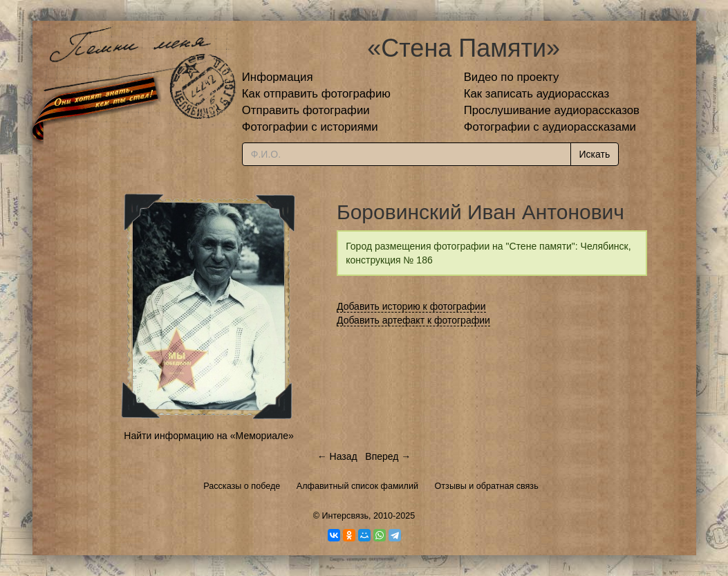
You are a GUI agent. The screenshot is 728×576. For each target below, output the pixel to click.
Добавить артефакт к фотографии (413, 320)
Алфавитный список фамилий (357, 486)
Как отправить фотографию (316, 94)
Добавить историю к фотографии (411, 306)
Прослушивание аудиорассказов (552, 110)
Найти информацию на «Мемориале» (208, 436)
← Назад (337, 456)
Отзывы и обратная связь (487, 486)
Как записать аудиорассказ (537, 94)
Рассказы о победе (242, 486)
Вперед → (388, 456)
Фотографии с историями (310, 127)
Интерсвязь (345, 516)
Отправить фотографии (306, 110)
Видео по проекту (512, 77)
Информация (278, 77)
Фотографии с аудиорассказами (550, 127)
